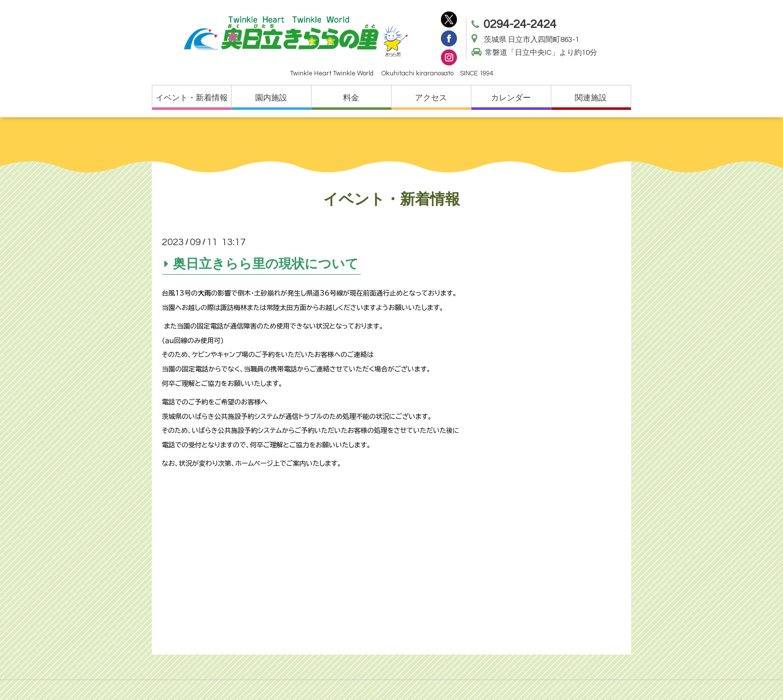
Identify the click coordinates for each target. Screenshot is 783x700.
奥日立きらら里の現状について (266, 264)
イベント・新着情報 (192, 98)
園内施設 (271, 98)
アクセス (431, 98)
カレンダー (511, 98)
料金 (351, 98)
